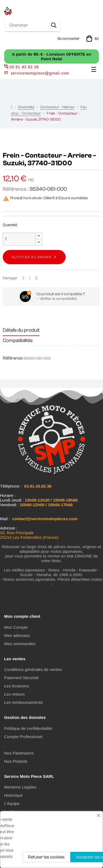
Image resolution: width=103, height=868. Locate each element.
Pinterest (37, 278)
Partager (23, 278)
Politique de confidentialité (28, 728)
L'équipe (12, 803)
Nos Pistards (16, 761)
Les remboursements (23, 702)
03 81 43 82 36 (21, 67)
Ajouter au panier (32, 257)
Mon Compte (16, 627)
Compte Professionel (23, 737)
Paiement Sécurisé (21, 678)
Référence (12, 358)
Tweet (30, 278)
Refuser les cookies (46, 857)
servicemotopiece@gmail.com (40, 73)
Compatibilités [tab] (18, 341)
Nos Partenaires (19, 753)
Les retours (14, 694)
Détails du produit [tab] (21, 330)
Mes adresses (17, 635)
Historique (13, 795)
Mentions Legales (20, 787)
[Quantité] (19, 239)
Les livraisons (17, 686)
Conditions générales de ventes (33, 669)
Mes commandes (20, 644)
